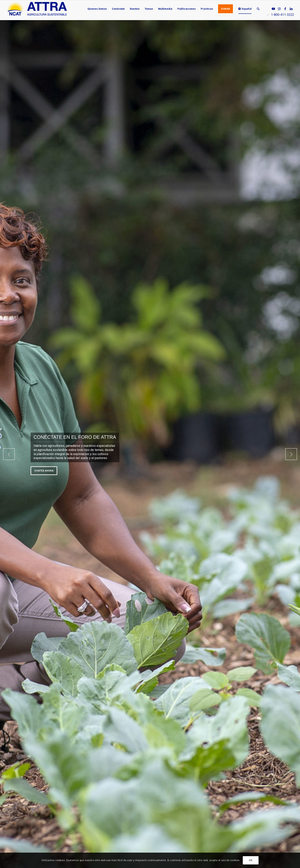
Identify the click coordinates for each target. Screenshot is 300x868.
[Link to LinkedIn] (291, 9)
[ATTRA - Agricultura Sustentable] (37, 9)
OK (251, 860)
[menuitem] (97, 9)
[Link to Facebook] (285, 9)
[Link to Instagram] (279, 9)
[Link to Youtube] (273, 9)
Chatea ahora (44, 471)
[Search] (258, 9)
